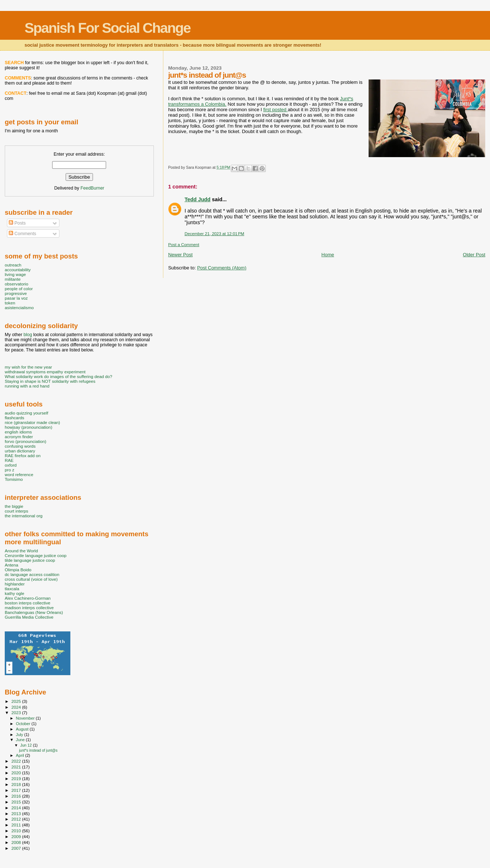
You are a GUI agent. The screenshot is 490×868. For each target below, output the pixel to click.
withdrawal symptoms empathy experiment (45, 372)
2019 (17, 779)
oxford (11, 465)
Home (328, 255)
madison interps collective (29, 608)
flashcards (14, 418)
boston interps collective (28, 603)
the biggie (14, 506)
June (21, 740)
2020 (17, 773)
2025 (17, 701)
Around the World (21, 551)
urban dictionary (20, 451)
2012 (17, 819)
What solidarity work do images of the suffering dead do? (59, 376)
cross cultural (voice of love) (31, 579)
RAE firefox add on (23, 456)
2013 (17, 813)
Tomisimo (14, 479)
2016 (17, 796)
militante (13, 279)
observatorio (17, 284)
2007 (17, 848)
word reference (19, 474)
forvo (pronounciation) (26, 441)
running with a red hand (27, 386)
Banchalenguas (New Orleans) (34, 612)
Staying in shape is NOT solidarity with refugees (50, 381)
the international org (24, 516)
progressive (16, 293)
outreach (13, 265)
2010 (17, 831)
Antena (11, 565)
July (20, 735)
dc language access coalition (32, 574)
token (10, 303)
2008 (17, 842)
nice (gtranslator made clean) (32, 422)
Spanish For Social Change (107, 28)
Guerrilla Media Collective (29, 617)
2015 (17, 802)
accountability (18, 270)
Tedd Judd (197, 199)
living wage (15, 274)
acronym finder (19, 437)
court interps (16, 511)
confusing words (20, 446)
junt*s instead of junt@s (38, 750)
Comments (22, 234)
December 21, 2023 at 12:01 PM (214, 234)
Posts (17, 223)
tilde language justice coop (30, 560)
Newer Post (180, 255)
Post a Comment (184, 245)
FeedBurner (92, 188)
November (26, 718)
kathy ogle (14, 593)
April (21, 755)
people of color (19, 289)
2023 (17, 713)
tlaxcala (12, 589)
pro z (9, 470)
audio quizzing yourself (26, 413)
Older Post (474, 255)
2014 (17, 808)
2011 (17, 825)
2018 (17, 784)
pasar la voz (16, 298)
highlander (15, 584)
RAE (9, 460)
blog (28, 335)
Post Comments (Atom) (222, 268)
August (23, 729)
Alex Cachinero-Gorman (28, 598)
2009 (17, 836)
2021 (17, 767)
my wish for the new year (28, 367)
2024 (17, 707)
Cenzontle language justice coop (36, 555)
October (24, 724)
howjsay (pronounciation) (28, 427)
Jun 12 (26, 745)
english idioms (18, 432)
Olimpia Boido (18, 570)
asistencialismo (19, 308)
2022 (17, 761)
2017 (17, 790)
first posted (275, 110)
